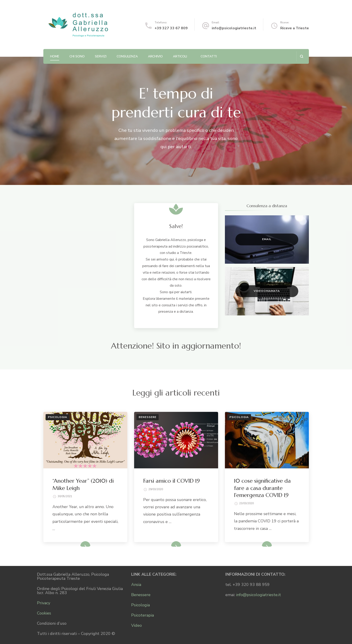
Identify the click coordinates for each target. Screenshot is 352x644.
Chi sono (77, 56)
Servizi (101, 56)
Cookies (44, 613)
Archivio (155, 56)
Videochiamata (267, 291)
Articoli (180, 56)
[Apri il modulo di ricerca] (302, 56)
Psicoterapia (143, 615)
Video (137, 625)
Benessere (148, 417)
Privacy (44, 603)
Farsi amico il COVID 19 (171, 481)
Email (267, 239)
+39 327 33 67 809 (171, 28)
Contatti (209, 56)
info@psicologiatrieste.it (234, 28)
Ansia (136, 585)
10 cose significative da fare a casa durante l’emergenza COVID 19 (262, 488)
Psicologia (58, 417)
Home (55, 56)
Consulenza (127, 56)
